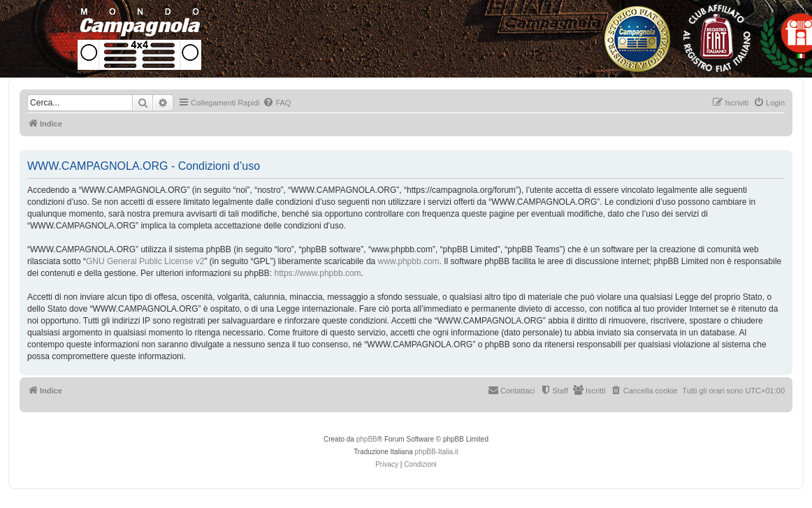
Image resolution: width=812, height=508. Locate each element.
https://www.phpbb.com (318, 273)
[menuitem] (277, 103)
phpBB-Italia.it (437, 452)
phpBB (367, 439)
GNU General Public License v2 (145, 261)
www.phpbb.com (409, 261)
